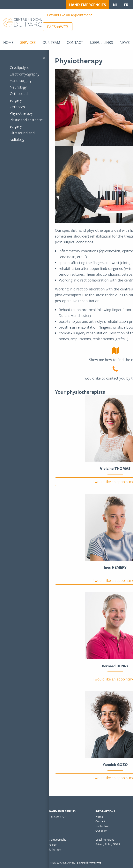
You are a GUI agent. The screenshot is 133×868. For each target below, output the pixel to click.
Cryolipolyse (19, 67)
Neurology (18, 87)
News (125, 42)
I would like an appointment (70, 15)
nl (115, 5)
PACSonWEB (58, 27)
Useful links (101, 42)
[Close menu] (44, 58)
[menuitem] (8, 42)
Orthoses (17, 107)
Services (28, 42)
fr (126, 5)
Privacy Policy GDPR (108, 844)
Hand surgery (21, 80)
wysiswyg (96, 863)
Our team (51, 42)
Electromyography (25, 74)
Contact (75, 42)
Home (8, 42)
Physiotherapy (21, 113)
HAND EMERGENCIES (88, 5)
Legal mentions (105, 839)
